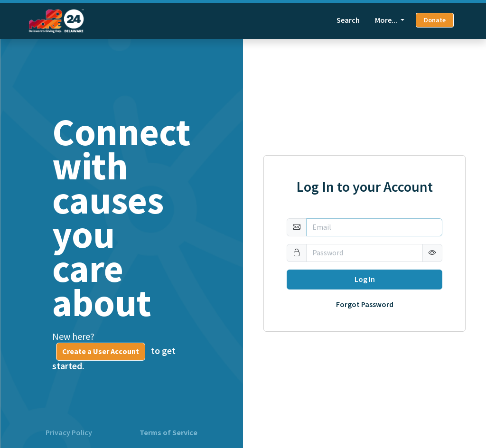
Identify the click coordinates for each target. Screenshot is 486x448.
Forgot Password (365, 305)
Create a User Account (101, 351)
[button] (432, 253)
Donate (435, 20)
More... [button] (387, 20)
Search (348, 20)
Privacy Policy (69, 433)
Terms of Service (168, 433)
